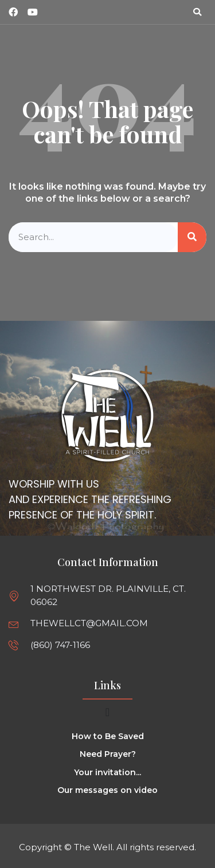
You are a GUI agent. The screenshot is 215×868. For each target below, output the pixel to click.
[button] (197, 12)
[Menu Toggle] (107, 712)
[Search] (192, 237)
